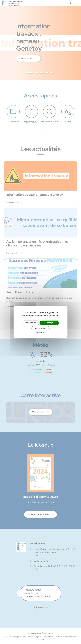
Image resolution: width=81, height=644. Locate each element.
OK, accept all (49, 323)
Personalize (31, 323)
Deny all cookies (40, 328)
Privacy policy (40, 332)
